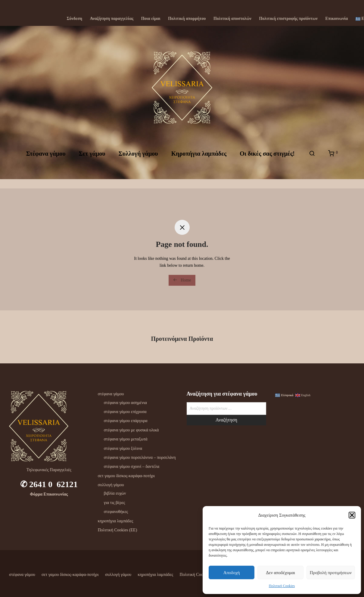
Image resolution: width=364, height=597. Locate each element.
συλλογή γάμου (111, 485)
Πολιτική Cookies (282, 586)
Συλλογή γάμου (138, 159)
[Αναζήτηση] (312, 159)
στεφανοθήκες (116, 512)
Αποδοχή (232, 573)
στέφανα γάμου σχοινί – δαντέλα (132, 466)
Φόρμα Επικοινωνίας (49, 494)
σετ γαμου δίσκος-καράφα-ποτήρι (126, 476)
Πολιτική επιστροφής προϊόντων (288, 19)
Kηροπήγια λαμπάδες (199, 159)
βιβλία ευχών (115, 493)
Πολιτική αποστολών (232, 19)
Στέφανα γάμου (46, 159)
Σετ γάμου (92, 159)
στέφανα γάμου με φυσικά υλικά (131, 430)
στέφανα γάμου (111, 394)
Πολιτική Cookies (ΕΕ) (118, 530)
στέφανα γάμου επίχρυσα (125, 412)
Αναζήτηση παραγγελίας (112, 19)
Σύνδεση (74, 19)
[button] (352, 515)
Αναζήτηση (226, 420)
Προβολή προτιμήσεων (331, 573)
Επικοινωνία (336, 19)
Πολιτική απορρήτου (187, 19)
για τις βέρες (115, 503)
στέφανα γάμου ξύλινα (123, 448)
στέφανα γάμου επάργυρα (126, 421)
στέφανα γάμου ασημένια (125, 403)
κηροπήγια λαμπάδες (116, 521)
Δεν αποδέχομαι (280, 573)
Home (182, 280)
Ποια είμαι (151, 19)
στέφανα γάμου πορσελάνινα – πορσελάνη (140, 457)
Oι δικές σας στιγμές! (267, 159)
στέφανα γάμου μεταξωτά (126, 439)
